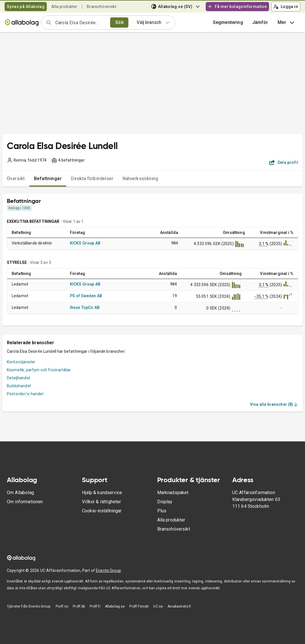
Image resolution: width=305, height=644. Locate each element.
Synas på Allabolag (26, 7)
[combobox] (81, 23)
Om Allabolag (20, 493)
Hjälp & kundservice (102, 493)
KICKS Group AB (85, 243)
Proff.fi (95, 606)
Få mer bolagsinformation (237, 7)
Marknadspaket (173, 493)
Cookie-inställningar (102, 511)
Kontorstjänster (21, 362)
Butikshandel (19, 386)
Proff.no (62, 606)
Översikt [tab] (16, 179)
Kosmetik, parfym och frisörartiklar (39, 370)
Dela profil (284, 162)
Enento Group (108, 570)
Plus (162, 511)
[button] (260, 23)
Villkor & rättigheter (101, 502)
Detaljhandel (18, 378)
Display (165, 502)
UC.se (158, 606)
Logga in (286, 7)
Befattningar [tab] (48, 179)
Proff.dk (79, 606)
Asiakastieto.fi (179, 606)
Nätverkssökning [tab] (140, 179)
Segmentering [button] (228, 22)
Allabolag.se (115, 606)
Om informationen (25, 502)
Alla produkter (64, 7)
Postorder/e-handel (25, 394)
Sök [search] (119, 22)
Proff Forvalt (139, 606)
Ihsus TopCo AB (85, 307)
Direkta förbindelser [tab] (92, 179)
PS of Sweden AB (86, 296)
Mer (287, 23)
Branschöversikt (102, 7)
